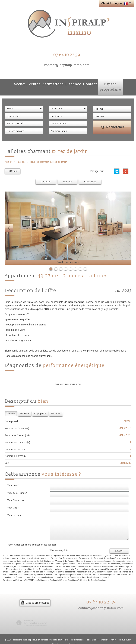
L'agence (72, 83)
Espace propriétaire (116, 83)
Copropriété (40, 406)
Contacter (46, 174)
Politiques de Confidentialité (50, 573)
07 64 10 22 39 (101, 595)
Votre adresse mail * (17, 486)
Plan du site (63, 632)
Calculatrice (90, 174)
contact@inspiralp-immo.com (67, 65)
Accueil (13, 83)
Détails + (24, 406)
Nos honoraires (92, 632)
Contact (91, 83)
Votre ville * (13, 500)
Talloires (21, 155)
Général (11, 406)
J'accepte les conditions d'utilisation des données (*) (34, 537)
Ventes (31, 83)
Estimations (50, 83)
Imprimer (68, 174)
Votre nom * (13, 478)
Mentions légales (77, 632)
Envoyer (119, 543)
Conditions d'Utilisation (78, 573)
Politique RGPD (124, 632)
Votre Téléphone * (16, 493)
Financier (56, 406)
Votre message (15, 508)
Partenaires (105, 632)
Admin (114, 632)
